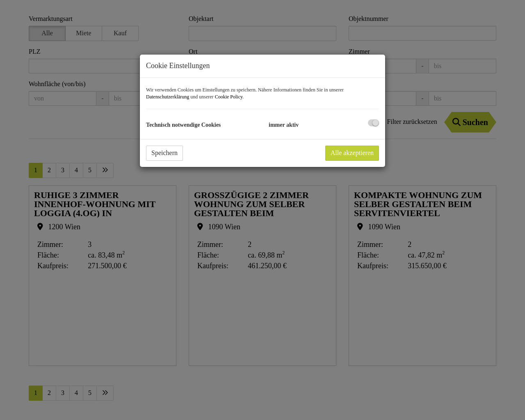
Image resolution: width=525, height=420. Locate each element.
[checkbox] (373, 123)
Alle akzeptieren (352, 153)
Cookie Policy (229, 97)
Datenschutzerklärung (168, 97)
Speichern (164, 153)
